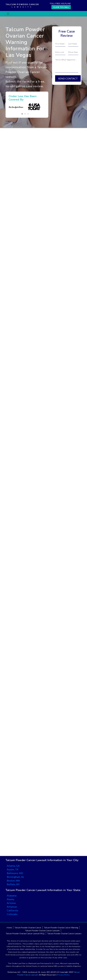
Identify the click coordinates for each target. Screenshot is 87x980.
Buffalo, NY (13, 884)
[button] (22, 114)
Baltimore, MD (15, 873)
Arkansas (12, 907)
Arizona (11, 903)
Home (9, 927)
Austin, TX (13, 869)
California (12, 910)
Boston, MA (13, 881)
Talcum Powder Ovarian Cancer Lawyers (64, 933)
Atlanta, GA (13, 866)
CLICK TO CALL (61, 7)
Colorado (12, 914)
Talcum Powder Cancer (22, 6)
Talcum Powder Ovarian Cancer (28, 927)
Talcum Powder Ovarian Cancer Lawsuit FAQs (25, 933)
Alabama (12, 895)
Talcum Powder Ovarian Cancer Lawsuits (42, 930)
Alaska (11, 899)
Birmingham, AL (16, 877)
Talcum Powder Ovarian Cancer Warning (61, 927)
